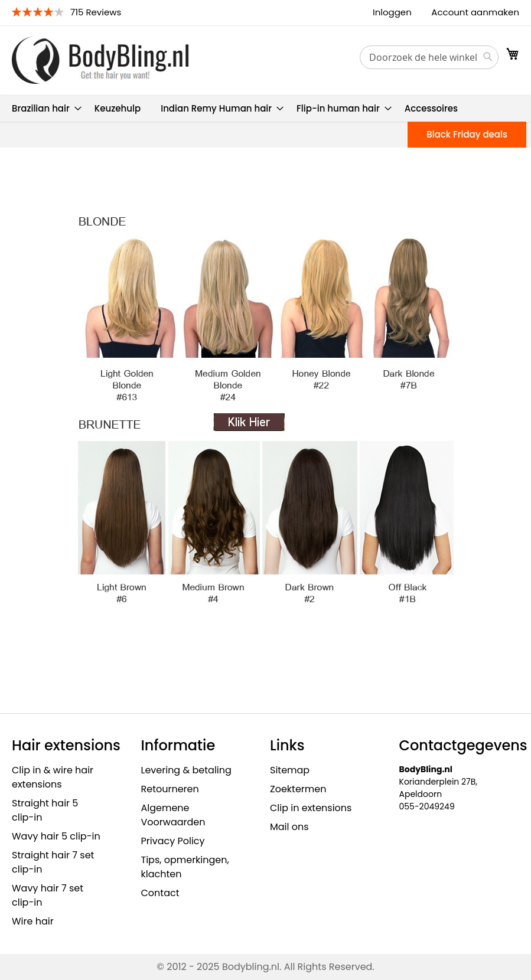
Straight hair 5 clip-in (45, 810)
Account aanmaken (475, 12)
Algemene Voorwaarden (173, 815)
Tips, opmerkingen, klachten (185, 867)
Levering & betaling (186, 770)
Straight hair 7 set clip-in (53, 862)
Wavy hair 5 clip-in (56, 836)
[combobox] (429, 57)
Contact (160, 893)
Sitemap (290, 770)
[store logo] (101, 60)
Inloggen (392, 12)
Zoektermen (298, 789)
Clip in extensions (311, 808)
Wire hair (33, 921)
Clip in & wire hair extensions (53, 777)
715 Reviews (96, 12)
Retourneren (170, 789)
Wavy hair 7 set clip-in (48, 895)
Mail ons (289, 827)
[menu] (265, 109)
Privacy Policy (173, 841)
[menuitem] (43, 109)
